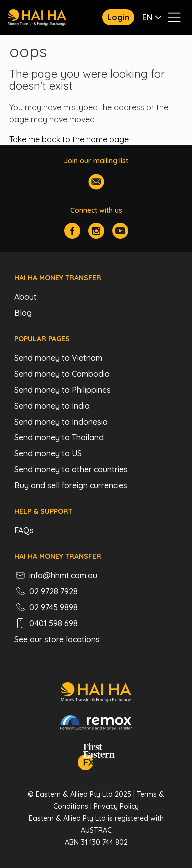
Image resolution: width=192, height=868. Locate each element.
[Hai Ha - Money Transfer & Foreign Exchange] (96, 694)
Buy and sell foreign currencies (71, 485)
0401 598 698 (46, 623)
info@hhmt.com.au (56, 575)
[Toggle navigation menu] (174, 17)
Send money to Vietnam (58, 358)
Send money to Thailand (59, 437)
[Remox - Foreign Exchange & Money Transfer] (96, 724)
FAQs (24, 530)
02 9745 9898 (46, 607)
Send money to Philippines (63, 390)
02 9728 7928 (46, 591)
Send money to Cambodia (62, 374)
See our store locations (57, 639)
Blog (23, 313)
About (26, 297)
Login (118, 17)
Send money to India (52, 406)
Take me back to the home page (69, 139)
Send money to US (48, 453)
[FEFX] (96, 758)
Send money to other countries (71, 469)
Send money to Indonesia (61, 422)
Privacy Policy (116, 806)
